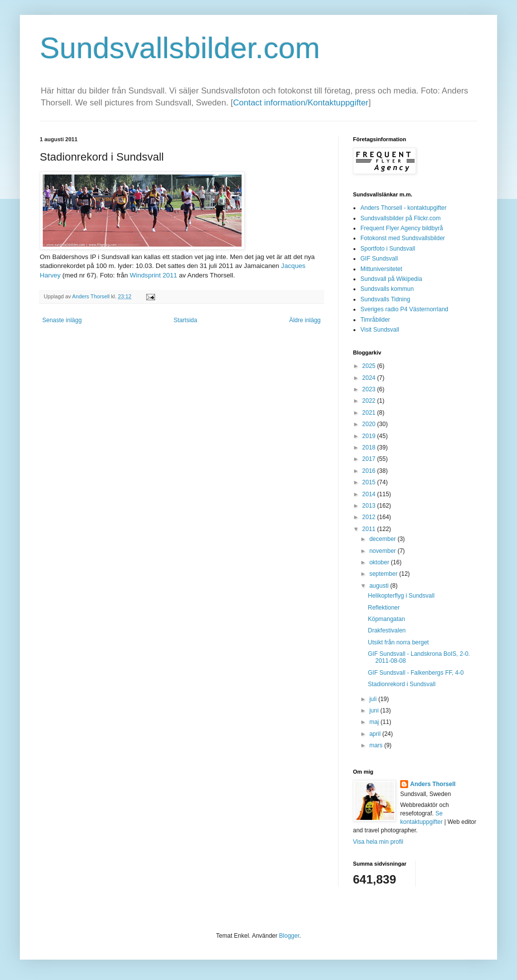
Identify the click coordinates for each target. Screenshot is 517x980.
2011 (370, 529)
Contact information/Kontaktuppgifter (301, 103)
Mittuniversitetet (381, 269)
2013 (370, 506)
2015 (370, 482)
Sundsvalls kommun (387, 289)
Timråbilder (375, 320)
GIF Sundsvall (379, 259)
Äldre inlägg (305, 320)
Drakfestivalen (387, 630)
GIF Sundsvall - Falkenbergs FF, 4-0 (416, 673)
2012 (370, 517)
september (384, 574)
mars (377, 745)
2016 (370, 471)
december (384, 539)
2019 (370, 436)
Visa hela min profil (378, 842)
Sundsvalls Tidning (385, 299)
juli (374, 699)
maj (375, 722)
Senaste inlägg (62, 320)
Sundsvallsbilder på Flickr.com (400, 218)
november (384, 551)
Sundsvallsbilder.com (180, 48)
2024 (370, 378)
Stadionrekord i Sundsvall (402, 684)
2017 (370, 459)
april (376, 734)
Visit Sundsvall (380, 330)
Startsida (185, 320)
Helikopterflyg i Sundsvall (401, 596)
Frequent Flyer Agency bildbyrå (402, 228)
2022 (370, 401)
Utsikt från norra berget (398, 642)
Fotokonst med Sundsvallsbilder (403, 238)
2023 (370, 389)
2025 (370, 366)
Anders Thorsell (91, 296)
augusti (380, 586)
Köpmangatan (387, 619)
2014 (370, 494)
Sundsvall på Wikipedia (391, 279)
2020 (370, 424)
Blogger (289, 936)
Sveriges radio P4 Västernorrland (404, 309)
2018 (370, 447)
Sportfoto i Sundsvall (388, 249)
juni (375, 711)
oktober (380, 562)
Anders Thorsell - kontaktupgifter (403, 208)
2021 (370, 413)
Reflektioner (384, 608)
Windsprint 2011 (153, 275)
